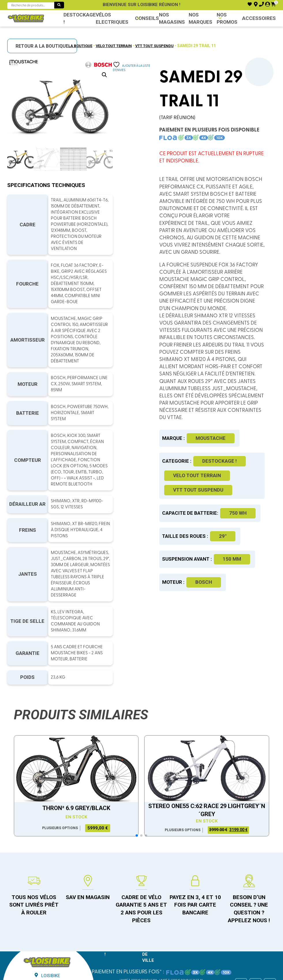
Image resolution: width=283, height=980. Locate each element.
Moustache (218, 468)
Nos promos (227, 18)
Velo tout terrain (112, 46)
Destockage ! (78, 18)
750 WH (189, 549)
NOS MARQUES (199, 18)
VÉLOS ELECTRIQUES (108, 18)
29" (230, 573)
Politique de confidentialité (183, 945)
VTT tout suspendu (158, 46)
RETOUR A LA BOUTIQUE (44, 46)
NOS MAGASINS (168, 18)
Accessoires (260, 18)
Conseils (146, 18)
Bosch (211, 618)
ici (198, 976)
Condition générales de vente (122, 945)
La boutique (75, 46)
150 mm (239, 595)
